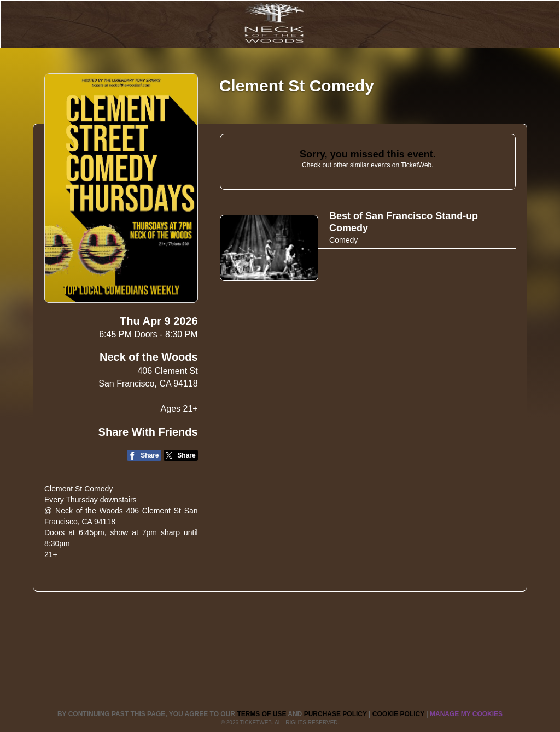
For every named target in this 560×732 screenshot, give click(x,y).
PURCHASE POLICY (336, 714)
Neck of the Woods (149, 357)
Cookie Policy (399, 714)
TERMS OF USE (262, 714)
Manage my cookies (466, 714)
